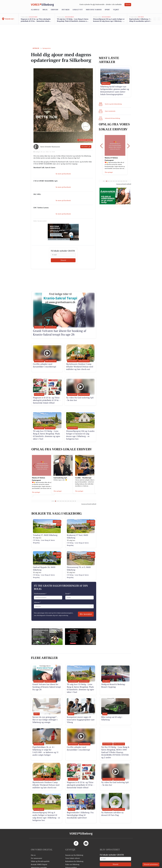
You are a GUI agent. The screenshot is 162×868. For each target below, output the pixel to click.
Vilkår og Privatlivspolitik (40, 861)
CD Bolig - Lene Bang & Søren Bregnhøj (44, 542)
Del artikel (86, 147)
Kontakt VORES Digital (39, 864)
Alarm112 (35, 10)
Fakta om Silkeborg (72, 864)
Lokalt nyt (78, 10)
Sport (107, 10)
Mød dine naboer (94, 10)
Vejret (116, 10)
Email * (68, 594)
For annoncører (36, 858)
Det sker (66, 10)
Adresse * (37, 602)
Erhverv (55, 10)
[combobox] (35, 606)
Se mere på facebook (63, 174)
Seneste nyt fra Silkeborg (74, 855)
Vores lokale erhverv (73, 858)
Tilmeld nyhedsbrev (151, 864)
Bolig (45, 10)
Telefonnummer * (40, 594)
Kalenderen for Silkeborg (74, 861)
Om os (33, 855)
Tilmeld (128, 5)
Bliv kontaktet (86, 614)
